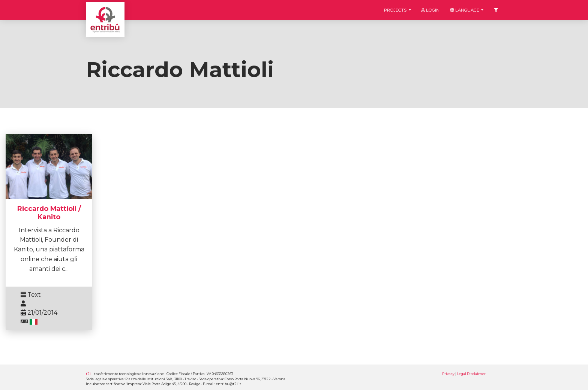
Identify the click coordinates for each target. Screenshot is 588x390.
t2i (88, 374)
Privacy (448, 374)
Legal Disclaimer (471, 374)
